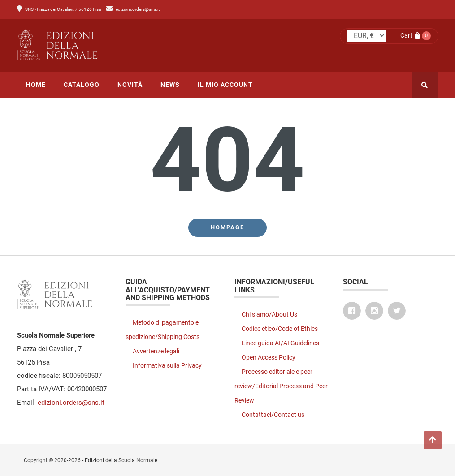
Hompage (227, 227)
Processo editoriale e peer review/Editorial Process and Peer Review (281, 386)
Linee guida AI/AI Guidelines (280, 343)
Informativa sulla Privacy (167, 365)
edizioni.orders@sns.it (138, 9)
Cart (410, 35)
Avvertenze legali (156, 351)
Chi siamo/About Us (269, 314)
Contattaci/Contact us (273, 415)
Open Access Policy (269, 357)
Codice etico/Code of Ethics (280, 329)
